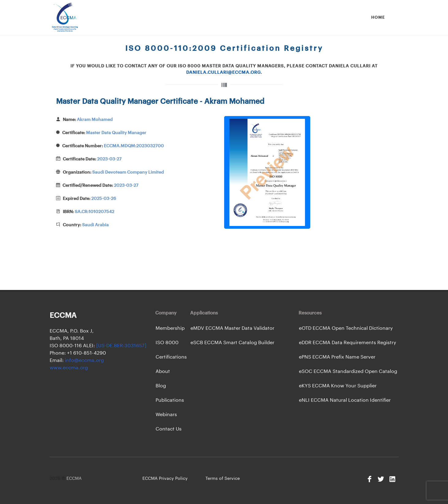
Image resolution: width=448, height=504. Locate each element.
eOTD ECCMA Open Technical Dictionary (346, 328)
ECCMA (74, 479)
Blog (161, 386)
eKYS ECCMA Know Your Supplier (338, 386)
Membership (170, 328)
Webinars (166, 415)
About (163, 371)
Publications (170, 400)
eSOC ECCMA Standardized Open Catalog (348, 371)
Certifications (171, 357)
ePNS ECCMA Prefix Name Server (337, 357)
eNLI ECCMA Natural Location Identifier (345, 400)
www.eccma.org (69, 368)
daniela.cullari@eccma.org (223, 73)
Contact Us (169, 429)
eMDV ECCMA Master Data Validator (232, 328)
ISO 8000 (167, 343)
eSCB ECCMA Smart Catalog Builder (232, 343)
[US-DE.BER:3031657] (121, 346)
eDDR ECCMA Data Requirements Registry (348, 343)
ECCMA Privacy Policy (165, 479)
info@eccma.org (84, 360)
